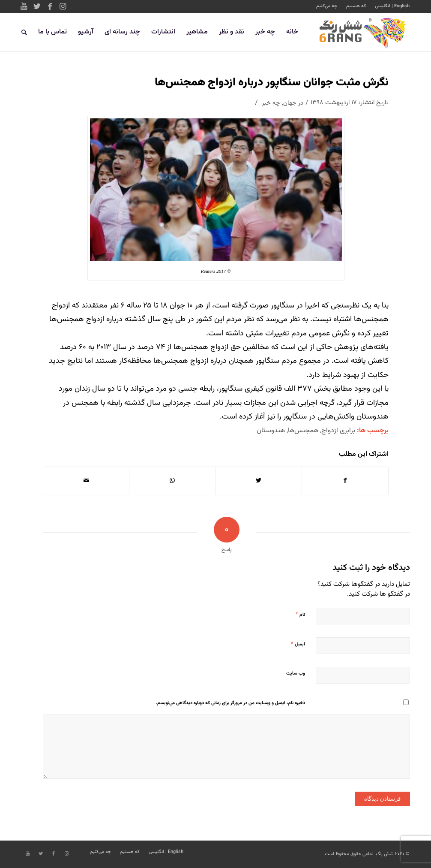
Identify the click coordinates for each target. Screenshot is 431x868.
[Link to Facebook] (50, 6)
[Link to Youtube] (24, 6)
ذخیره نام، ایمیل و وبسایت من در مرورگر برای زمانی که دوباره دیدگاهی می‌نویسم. (230, 703)
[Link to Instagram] (63, 6)
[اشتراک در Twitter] (259, 481)
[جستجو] (24, 32)
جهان (290, 103)
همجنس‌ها (303, 431)
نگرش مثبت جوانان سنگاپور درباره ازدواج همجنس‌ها (272, 83)
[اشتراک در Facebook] (345, 481)
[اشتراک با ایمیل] (86, 481)
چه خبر (271, 103)
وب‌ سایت (296, 674)
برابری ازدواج (338, 431)
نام (300, 615)
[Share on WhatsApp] (172, 481)
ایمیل (298, 644)
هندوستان (271, 431)
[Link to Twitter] (37, 6)
